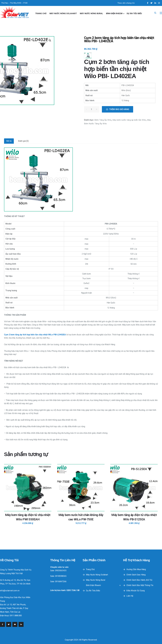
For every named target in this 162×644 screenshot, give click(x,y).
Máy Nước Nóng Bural (91, 13)
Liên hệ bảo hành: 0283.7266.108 (65, 590)
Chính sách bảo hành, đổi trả (139, 580)
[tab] (9, 141)
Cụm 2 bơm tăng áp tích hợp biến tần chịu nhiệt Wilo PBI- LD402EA (119, 39)
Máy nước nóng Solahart (63, 13)
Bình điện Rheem (114, 13)
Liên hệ (130, 596)
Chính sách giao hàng (136, 575)
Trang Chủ (41, 13)
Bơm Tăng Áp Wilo (103, 120)
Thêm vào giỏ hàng (119, 109)
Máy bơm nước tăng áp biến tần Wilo (129, 120)
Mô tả (9, 141)
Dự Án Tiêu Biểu (134, 13)
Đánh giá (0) (23, 141)
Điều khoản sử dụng (136, 591)
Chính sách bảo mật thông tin (140, 585)
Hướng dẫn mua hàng (136, 569)
